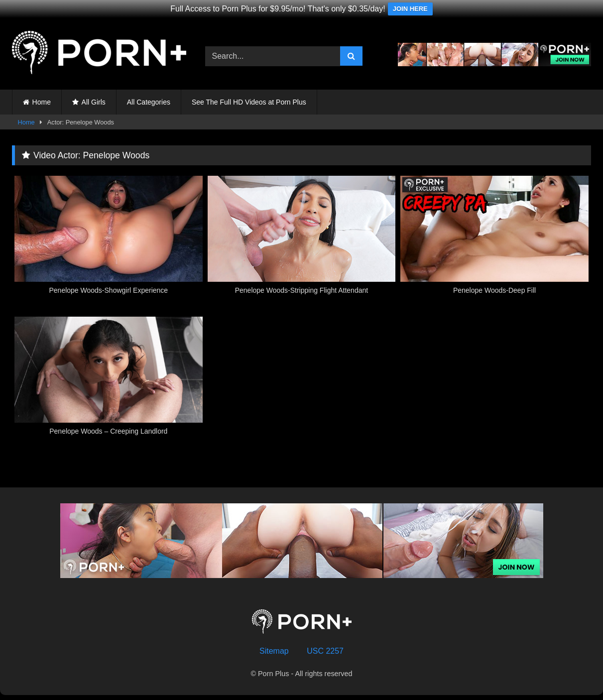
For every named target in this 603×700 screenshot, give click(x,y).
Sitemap (274, 651)
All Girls (94, 102)
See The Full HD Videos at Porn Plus (249, 102)
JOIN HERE (410, 9)
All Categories (149, 102)
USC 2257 (325, 651)
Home (42, 102)
